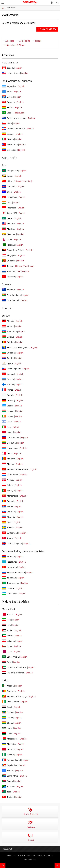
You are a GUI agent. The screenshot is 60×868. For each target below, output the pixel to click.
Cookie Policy (30, 856)
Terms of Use (11, 856)
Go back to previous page (3, 865)
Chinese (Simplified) (23, 181)
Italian (16, 427)
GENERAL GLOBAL (30, 3)
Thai (19, 272)
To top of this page (57, 865)
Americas (10, 41)
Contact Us (50, 856)
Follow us (8, 849)
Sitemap (40, 856)
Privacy (21, 856)
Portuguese (19, 113)
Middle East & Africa (15, 45)
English (19, 68)
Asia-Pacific (25, 41)
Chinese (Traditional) (25, 266)
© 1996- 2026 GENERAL (30, 860)
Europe (38, 41)
